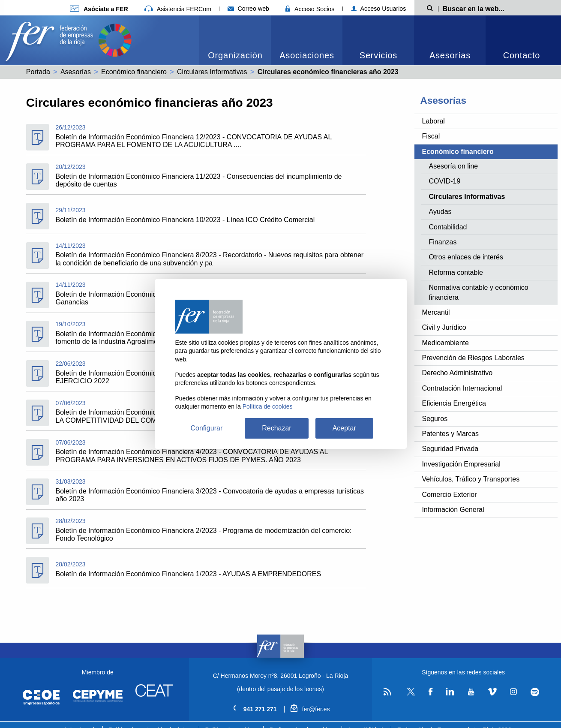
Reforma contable (456, 272)
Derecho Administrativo (457, 373)
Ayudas (440, 212)
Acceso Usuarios (379, 9)
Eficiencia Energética (454, 403)
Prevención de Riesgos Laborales (473, 358)
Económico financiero (134, 72)
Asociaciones (307, 55)
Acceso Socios (310, 9)
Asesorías (450, 55)
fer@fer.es (310, 709)
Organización (235, 55)
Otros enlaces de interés (466, 257)
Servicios (378, 55)
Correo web (248, 9)
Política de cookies (268, 406)
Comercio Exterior (450, 495)
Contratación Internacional (462, 388)
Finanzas (443, 242)
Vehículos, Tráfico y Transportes (471, 479)
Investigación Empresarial (461, 464)
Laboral (433, 121)
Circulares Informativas (212, 72)
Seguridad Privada (450, 449)
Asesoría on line (454, 166)
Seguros (435, 419)
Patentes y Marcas (451, 434)
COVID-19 (445, 181)
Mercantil (436, 312)
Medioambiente (445, 343)
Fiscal (431, 136)
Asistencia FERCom (178, 9)
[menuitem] (235, 40)
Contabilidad (448, 227)
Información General (453, 510)
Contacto (522, 55)
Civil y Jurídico (444, 327)
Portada (38, 72)
